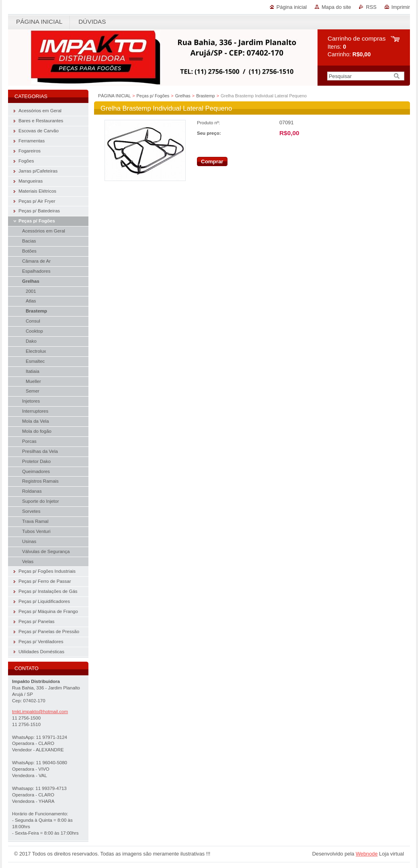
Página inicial (292, 7)
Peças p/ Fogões (153, 96)
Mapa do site (336, 7)
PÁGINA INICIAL (114, 96)
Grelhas (183, 96)
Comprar (212, 161)
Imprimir (401, 7)
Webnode (367, 854)
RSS (371, 7)
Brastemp (206, 96)
